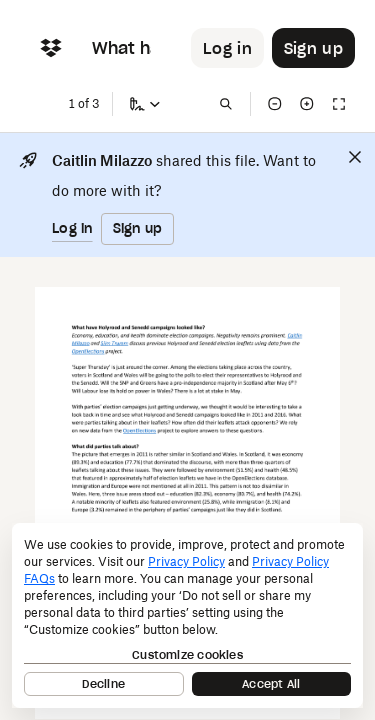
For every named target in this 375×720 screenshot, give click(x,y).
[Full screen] (339, 104)
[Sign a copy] (145, 104)
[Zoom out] (275, 104)
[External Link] (295, 336)
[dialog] (187, 615)
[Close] (355, 157)
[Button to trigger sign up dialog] (313, 48)
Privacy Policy (186, 561)
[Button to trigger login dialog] (227, 48)
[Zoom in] (307, 104)
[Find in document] (226, 104)
